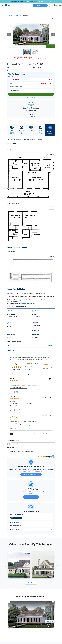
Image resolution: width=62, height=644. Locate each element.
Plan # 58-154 (49, 621)
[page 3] (18, 434)
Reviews (39, 139)
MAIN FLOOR (43, 630)
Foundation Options (29, 139)
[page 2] (15, 434)
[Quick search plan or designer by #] (40, 6)
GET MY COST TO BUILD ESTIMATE (31, 475)
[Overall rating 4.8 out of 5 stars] (16, 367)
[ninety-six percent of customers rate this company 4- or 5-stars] (46, 366)
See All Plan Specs (50, 130)
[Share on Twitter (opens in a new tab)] (17, 392)
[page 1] (12, 434)
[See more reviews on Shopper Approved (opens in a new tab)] (19, 392)
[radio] (31, 363)
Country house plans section (30, 303)
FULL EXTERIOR (14, 630)
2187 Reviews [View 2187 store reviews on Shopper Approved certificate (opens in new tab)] (18, 369)
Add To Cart (31, 94)
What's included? (11, 146)
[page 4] (21, 434)
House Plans (10, 15)
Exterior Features (16, 526)
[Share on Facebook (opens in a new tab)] (15, 392)
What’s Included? (31, 97)
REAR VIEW (29, 630)
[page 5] (24, 434)
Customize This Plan (31, 497)
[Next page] (27, 434)
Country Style (18, 15)
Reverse (50, 46)
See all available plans (44, 1)
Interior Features (16, 522)
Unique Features (15, 529)
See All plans (31, 583)
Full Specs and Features (14, 139)
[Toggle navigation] (60, 6)
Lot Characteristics (17, 515)
